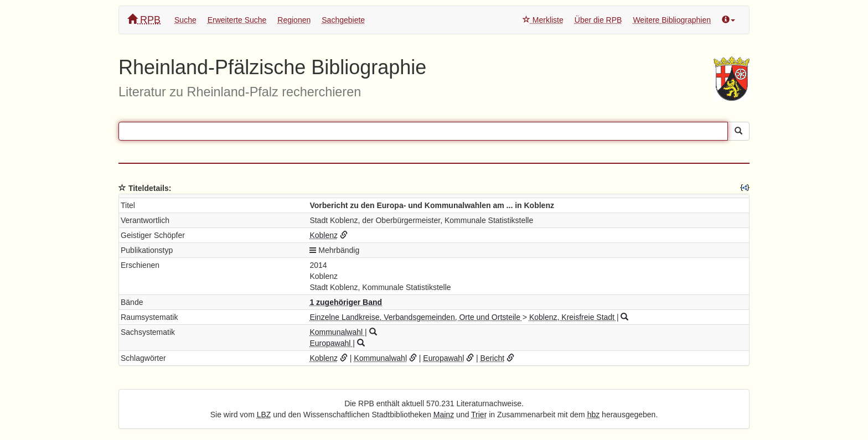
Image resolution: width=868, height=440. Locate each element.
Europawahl (331, 343)
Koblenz (324, 235)
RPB (144, 20)
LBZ (264, 415)
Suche (185, 20)
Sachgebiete (343, 20)
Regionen (294, 20)
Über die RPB (598, 20)
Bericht (493, 358)
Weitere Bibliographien (672, 20)
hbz (594, 415)
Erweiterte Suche (237, 20)
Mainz (444, 415)
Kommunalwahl (337, 332)
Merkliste (543, 20)
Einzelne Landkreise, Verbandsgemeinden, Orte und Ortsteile (416, 317)
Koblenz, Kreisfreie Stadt (573, 317)
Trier (479, 415)
